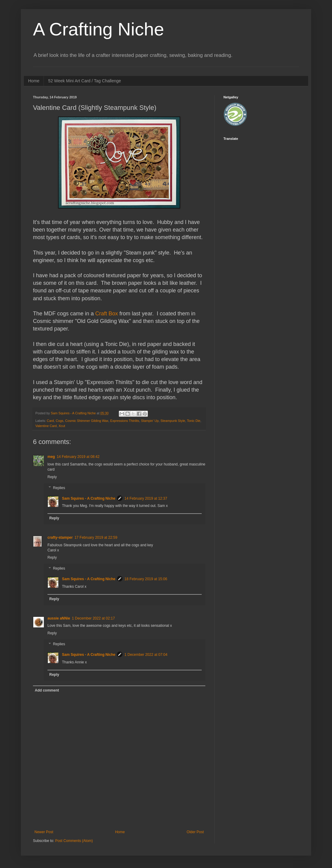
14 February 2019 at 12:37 (146, 498)
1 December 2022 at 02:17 (93, 618)
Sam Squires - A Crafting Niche (89, 498)
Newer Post (44, 832)
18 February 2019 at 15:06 (146, 579)
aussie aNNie (59, 618)
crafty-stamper (60, 538)
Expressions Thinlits (125, 421)
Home (34, 81)
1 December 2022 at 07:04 (146, 655)
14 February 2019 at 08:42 (78, 457)
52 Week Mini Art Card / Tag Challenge (85, 81)
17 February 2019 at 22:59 (96, 538)
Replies (59, 488)
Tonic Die (194, 421)
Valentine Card (46, 426)
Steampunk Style (173, 421)
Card (50, 421)
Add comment (47, 690)
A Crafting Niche (99, 29)
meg (51, 457)
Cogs (59, 421)
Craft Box (107, 314)
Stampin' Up (150, 421)
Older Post (195, 832)
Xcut (62, 426)
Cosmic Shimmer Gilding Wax (87, 421)
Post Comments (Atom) (74, 841)
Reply (52, 477)
